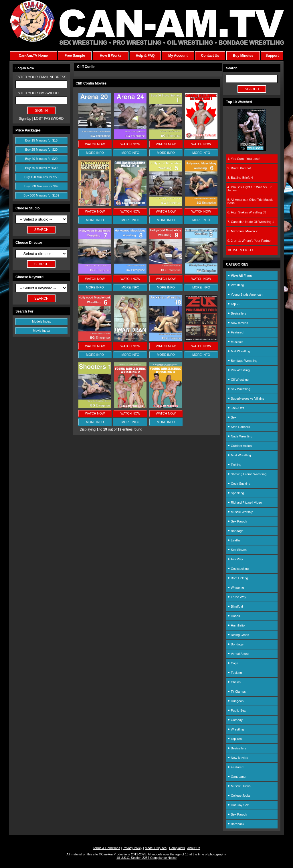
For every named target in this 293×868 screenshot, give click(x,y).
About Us (194, 848)
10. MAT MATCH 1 (240, 250)
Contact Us (210, 56)
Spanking (236, 493)
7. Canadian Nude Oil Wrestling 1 (251, 222)
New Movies (238, 758)
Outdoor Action (240, 446)
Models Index (41, 321)
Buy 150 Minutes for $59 (41, 177)
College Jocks (239, 796)
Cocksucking (238, 569)
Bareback (236, 824)
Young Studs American (245, 294)
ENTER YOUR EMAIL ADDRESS (41, 77)
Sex (232, 417)
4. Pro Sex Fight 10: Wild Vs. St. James (250, 189)
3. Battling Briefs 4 (240, 178)
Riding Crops (238, 635)
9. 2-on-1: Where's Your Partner (250, 241)
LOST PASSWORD (49, 119)
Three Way (237, 597)
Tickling (234, 465)
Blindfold (235, 606)
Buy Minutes (243, 56)
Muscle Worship (240, 512)
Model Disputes (156, 848)
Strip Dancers (239, 427)
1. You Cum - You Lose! (244, 159)
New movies (238, 323)
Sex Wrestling (239, 389)
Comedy (235, 720)
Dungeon (236, 701)
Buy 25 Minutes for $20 (41, 150)
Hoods (234, 616)
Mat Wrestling (239, 351)
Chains (234, 682)
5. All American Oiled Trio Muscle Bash (251, 201)
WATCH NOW (95, 144)
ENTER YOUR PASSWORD (37, 93)
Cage (233, 663)
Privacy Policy (132, 848)
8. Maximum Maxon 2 (242, 231)
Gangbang (236, 777)
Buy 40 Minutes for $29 (41, 159)
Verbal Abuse (238, 654)
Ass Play (235, 559)
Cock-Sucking (239, 484)
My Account (178, 56)
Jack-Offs (236, 408)
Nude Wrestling (240, 436)
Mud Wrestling (239, 455)
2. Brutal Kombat (239, 168)
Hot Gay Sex (238, 805)
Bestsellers (237, 313)
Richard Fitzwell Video (245, 502)
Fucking (235, 673)
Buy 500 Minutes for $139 (41, 195)
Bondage (235, 531)
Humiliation (237, 625)
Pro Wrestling (239, 370)
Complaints (177, 848)
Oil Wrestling (238, 380)
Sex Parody (237, 521)
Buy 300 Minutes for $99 (41, 186)
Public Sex (237, 710)
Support (272, 56)
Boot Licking (238, 578)
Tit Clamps (237, 692)
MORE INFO (95, 153)
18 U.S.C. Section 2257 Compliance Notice (146, 858)
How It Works (111, 56)
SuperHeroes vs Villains (246, 398)
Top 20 (234, 304)
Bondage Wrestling (242, 361)
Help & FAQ (145, 56)
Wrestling (236, 285)
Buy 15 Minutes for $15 (41, 140)
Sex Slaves (237, 550)
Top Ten (235, 739)
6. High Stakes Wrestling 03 (247, 212)
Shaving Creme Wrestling (247, 474)
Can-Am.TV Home (33, 56)
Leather (234, 540)
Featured (235, 332)
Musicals (235, 342)
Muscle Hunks (239, 786)
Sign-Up (25, 119)
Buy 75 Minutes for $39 (41, 168)
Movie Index (41, 331)
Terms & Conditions (106, 848)
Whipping (236, 588)
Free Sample (75, 56)
